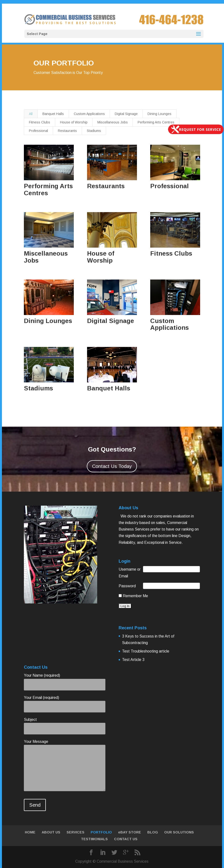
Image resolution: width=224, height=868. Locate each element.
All (31, 114)
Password (127, 586)
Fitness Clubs (40, 122)
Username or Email (130, 573)
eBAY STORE (130, 832)
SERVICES (75, 832)
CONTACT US (126, 839)
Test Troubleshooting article (146, 651)
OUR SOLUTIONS (179, 832)
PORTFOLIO (101, 832)
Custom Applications (89, 114)
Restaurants (67, 131)
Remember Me (133, 596)
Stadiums (94, 131)
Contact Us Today (112, 466)
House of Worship (74, 122)
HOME (30, 832)
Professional (38, 131)
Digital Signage (126, 114)
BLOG (153, 832)
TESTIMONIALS (94, 839)
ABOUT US (51, 832)
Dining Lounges (160, 114)
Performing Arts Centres (156, 122)
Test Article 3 (133, 660)
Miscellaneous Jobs (113, 122)
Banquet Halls (53, 114)
